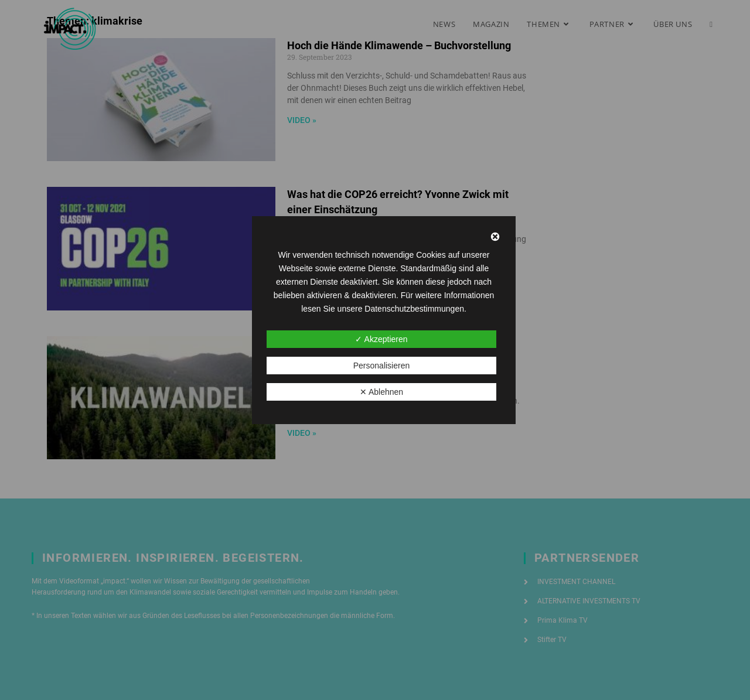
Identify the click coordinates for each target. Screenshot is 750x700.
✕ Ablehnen (381, 392)
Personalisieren (382, 366)
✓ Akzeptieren (381, 339)
